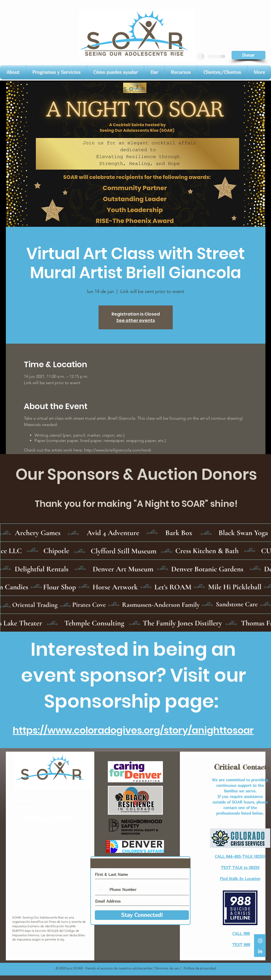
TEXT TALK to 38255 (240, 867)
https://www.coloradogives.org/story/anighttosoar (133, 730)
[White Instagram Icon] (260, 941)
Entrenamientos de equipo (51, 899)
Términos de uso (167, 968)
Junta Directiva (52, 892)
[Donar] (248, 55)
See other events (136, 320)
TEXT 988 (241, 944)
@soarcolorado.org (58, 800)
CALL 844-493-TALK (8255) (240, 856)
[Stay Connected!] (142, 915)
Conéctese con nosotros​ (52, 831)
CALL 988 (241, 933)
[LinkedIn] (260, 951)
